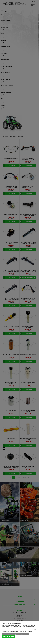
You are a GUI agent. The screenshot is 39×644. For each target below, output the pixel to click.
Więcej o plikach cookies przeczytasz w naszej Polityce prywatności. (17, 631)
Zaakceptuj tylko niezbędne (10, 634)
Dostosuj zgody (24, 634)
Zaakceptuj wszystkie (9, 637)
